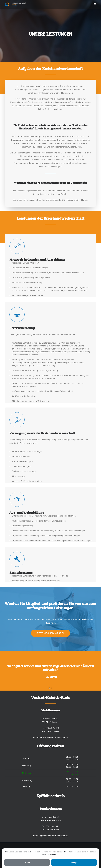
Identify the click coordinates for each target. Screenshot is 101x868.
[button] (95, 4)
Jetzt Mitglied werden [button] (50, 633)
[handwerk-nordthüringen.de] (15, 4)
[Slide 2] (52, 688)
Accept (74, 862)
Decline (27, 862)
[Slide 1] (49, 688)
